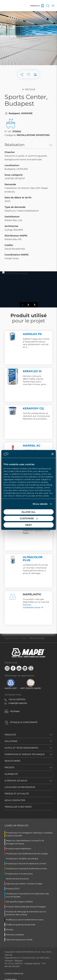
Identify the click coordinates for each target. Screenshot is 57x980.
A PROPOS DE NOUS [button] (16, 781)
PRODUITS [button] (10, 735)
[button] (8, 287)
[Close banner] (52, 454)
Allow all (29, 512)
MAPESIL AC (32, 446)
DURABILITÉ (11, 774)
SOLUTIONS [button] (11, 741)
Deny (29, 525)
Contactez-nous (33, 607)
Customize (29, 518)
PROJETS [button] (9, 767)
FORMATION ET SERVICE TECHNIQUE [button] (25, 754)
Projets (23, 638)
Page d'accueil (11, 638)
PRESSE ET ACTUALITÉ (17, 794)
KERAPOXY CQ (33, 408)
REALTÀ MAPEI (12, 761)
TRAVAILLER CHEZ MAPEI (18, 807)
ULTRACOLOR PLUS (33, 559)
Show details (40, 504)
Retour (28, 89)
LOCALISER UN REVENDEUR (20, 787)
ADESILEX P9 (32, 334)
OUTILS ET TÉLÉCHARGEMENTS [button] (21, 748)
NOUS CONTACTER (15, 800)
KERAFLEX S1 (32, 371)
